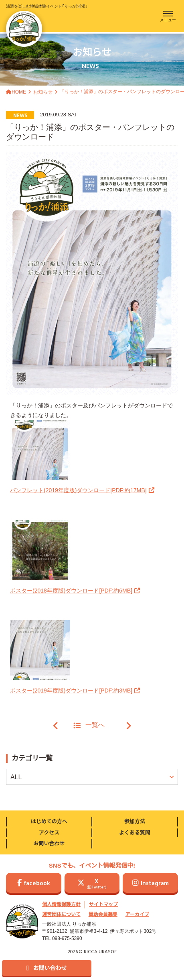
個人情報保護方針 (61, 904)
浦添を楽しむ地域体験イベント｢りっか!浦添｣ (47, 25)
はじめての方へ (49, 821)
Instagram (151, 884)
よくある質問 (135, 833)
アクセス (49, 833)
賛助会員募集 (103, 914)
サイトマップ (103, 904)
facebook (34, 884)
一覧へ (89, 725)
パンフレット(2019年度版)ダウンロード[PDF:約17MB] (78, 490)
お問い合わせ (49, 843)
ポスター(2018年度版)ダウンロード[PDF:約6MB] (71, 591)
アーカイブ (137, 914)
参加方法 (135, 821)
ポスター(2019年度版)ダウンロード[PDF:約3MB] (71, 691)
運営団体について (61, 914)
